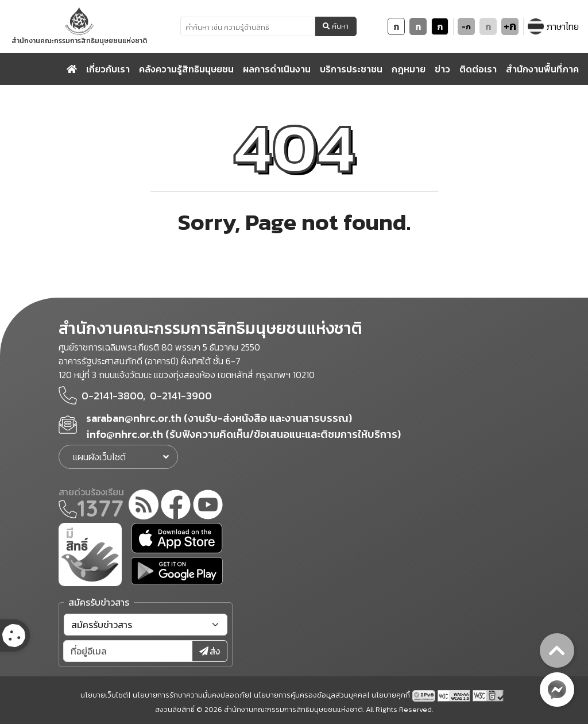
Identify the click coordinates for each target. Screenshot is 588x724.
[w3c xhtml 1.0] (489, 695)
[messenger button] (557, 690)
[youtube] (208, 506)
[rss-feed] (144, 506)
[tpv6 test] (425, 695)
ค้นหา (336, 26)
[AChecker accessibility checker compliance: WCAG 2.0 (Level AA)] (455, 695)
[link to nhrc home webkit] (79, 26)
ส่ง (210, 651)
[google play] (177, 571)
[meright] (90, 553)
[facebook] (176, 506)
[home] (72, 69)
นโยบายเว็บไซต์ (104, 695)
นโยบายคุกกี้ (391, 695)
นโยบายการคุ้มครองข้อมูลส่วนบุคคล (310, 695)
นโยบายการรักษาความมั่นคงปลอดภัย (191, 695)
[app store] (177, 538)
